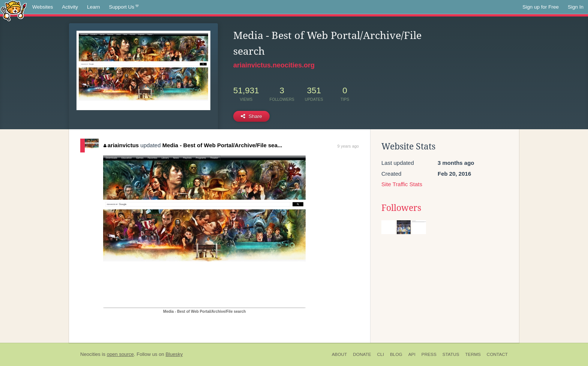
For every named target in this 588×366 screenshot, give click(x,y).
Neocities (90, 354)
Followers (401, 208)
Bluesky (174, 354)
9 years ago (348, 146)
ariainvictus (121, 145)
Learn (94, 7)
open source (120, 354)
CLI (381, 354)
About (340, 354)
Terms (473, 354)
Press (429, 354)
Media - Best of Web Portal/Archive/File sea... (222, 145)
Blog (396, 354)
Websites (43, 7)
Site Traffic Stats (402, 184)
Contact (497, 354)
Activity (70, 7)
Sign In (576, 7)
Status (451, 354)
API (412, 354)
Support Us (124, 7)
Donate (362, 354)
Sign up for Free (541, 7)
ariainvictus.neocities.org (274, 65)
